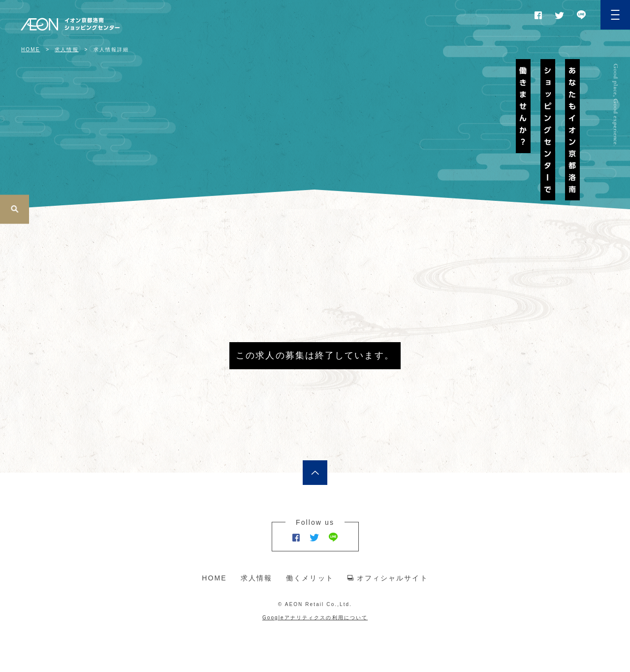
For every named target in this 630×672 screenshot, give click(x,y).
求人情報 (256, 578)
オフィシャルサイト (393, 578)
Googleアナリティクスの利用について (315, 618)
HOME (214, 578)
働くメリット (310, 578)
